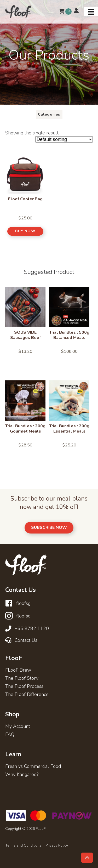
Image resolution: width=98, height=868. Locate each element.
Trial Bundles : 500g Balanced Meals (69, 335)
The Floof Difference (27, 695)
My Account (18, 727)
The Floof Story (22, 679)
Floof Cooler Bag (25, 199)
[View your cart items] (62, 12)
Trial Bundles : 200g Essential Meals (69, 429)
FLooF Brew (18, 670)
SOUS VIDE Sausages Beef (25, 335)
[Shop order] (64, 139)
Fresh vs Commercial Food (33, 767)
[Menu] (91, 12)
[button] (25, 231)
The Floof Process (24, 687)
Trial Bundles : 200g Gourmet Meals (25, 429)
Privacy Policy (57, 846)
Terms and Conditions (23, 846)
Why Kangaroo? (22, 775)
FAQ (10, 735)
